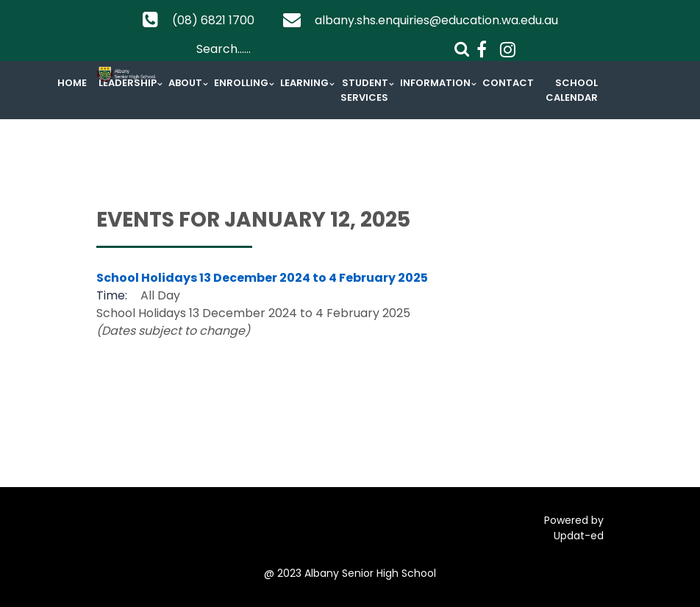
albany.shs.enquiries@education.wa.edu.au (436, 20)
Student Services (364, 90)
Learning (304, 83)
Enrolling (241, 83)
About (185, 83)
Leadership (128, 83)
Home (72, 83)
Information (435, 83)
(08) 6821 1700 (213, 20)
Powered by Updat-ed (574, 528)
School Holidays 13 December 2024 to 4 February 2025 (262, 278)
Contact (508, 83)
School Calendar (572, 90)
